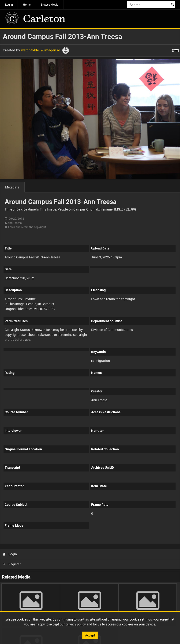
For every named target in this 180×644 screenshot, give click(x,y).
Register (12, 564)
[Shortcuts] (175, 50)
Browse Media (50, 4)
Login (10, 554)
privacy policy (76, 624)
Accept (90, 635)
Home (27, 4)
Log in (9, 4)
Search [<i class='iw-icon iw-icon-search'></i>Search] (172, 4)
